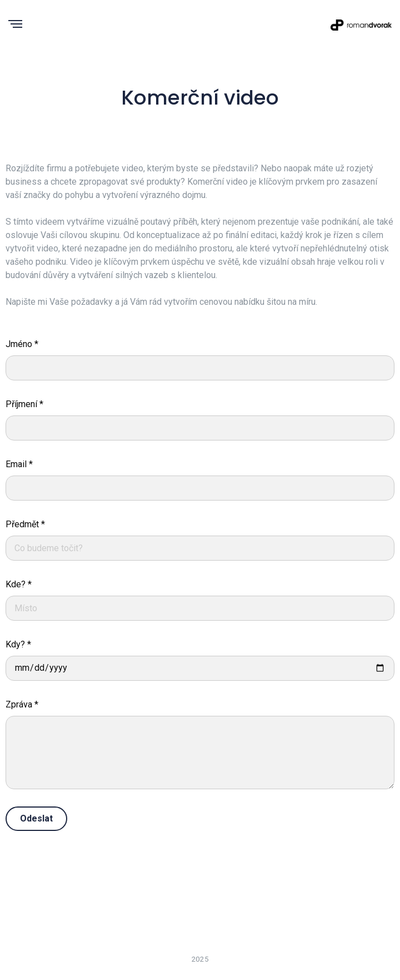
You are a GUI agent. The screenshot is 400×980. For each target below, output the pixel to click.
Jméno (22, 344)
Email (19, 464)
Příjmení (24, 404)
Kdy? (18, 644)
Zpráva (22, 704)
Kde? (19, 584)
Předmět (25, 524)
